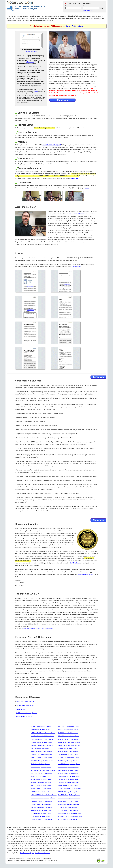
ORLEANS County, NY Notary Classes (41, 782)
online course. (30, 62)
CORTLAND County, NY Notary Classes (69, 742)
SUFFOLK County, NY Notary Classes (68, 804)
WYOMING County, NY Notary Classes (41, 820)
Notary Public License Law (24, 717)
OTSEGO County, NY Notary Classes (41, 786)
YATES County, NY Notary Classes (67, 820)
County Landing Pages (27, 853)
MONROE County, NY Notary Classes (68, 767)
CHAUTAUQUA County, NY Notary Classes (42, 736)
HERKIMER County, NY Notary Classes (69, 758)
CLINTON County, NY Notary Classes (68, 739)
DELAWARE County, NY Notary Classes (42, 745)
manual (36, 91)
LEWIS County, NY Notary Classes (40, 764)
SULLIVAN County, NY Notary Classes (41, 807)
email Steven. (77, 267)
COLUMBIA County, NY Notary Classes (41, 742)
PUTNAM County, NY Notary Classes (68, 786)
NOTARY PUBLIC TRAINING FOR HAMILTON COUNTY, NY (30, 8)
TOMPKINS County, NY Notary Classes (41, 810)
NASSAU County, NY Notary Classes (68, 770)
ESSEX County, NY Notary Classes (67, 748)
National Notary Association (25, 705)
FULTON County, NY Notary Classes (68, 751)
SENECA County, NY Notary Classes (68, 801)
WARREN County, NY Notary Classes (41, 814)
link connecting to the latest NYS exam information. (38, 629)
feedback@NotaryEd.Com (85, 574)
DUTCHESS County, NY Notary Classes (69, 745)
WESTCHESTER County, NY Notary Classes (70, 817)
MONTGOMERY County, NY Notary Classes (43, 770)
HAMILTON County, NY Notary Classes (41, 758)
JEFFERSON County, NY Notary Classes (42, 761)
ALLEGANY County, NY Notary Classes (69, 727)
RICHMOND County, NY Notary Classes (42, 792)
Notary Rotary (21, 709)
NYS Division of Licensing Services (27, 713)
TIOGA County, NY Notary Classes (67, 807)
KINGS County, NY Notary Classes (67, 761)
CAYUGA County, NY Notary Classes (68, 733)
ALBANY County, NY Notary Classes (41, 727)
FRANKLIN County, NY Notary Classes (41, 751)
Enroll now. (74, 178)
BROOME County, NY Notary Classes (68, 730)
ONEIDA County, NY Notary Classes (40, 776)
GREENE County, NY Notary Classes (68, 755)
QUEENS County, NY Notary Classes (41, 789)
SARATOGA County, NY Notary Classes (69, 795)
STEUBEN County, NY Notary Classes (41, 804)
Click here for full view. (31, 52)
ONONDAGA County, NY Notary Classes (69, 776)
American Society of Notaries (76, 214)
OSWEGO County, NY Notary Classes (68, 782)
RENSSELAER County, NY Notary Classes (70, 789)
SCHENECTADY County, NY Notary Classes (43, 798)
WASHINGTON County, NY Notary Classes (70, 814)
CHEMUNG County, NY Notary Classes (69, 736)
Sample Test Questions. (75, 26)
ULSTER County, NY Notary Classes (68, 810)
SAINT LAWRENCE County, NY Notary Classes (44, 795)
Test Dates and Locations (42, 853)
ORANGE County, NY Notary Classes (68, 779)
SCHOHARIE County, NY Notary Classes (69, 798)
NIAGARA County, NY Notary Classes (68, 773)
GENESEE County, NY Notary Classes (41, 755)
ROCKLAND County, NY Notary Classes (69, 792)
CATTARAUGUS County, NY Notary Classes (43, 733)
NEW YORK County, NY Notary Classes (41, 773)
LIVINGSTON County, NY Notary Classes (69, 764)
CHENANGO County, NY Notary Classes (42, 739)
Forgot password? (88, 10)
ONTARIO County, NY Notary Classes (41, 779)
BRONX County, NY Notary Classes (40, 730)
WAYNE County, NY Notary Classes (40, 817)
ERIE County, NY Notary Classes (40, 748)
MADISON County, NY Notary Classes (41, 767)
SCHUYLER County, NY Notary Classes (41, 801)
